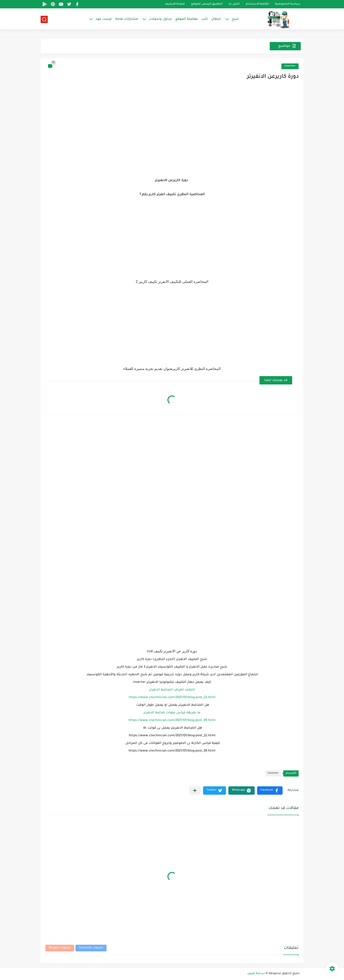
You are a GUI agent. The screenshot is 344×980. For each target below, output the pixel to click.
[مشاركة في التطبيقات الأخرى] (195, 791)
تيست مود (104, 19)
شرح (235, 19)
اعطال (216, 19)
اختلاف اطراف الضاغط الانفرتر (172, 690)
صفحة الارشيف (175, 4)
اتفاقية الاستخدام (257, 4)
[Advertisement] (172, 138)
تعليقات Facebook (91, 948)
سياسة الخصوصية (288, 4)
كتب (204, 19)
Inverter (290, 66)
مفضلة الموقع (187, 19)
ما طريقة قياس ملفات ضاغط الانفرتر (172, 713)
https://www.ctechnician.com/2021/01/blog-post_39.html (172, 720)
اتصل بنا (234, 4)
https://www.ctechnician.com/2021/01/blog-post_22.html (172, 697)
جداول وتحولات (160, 19)
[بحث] (44, 19)
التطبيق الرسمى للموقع (207, 4)
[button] (270, 791)
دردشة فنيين (256, 974)
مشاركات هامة (127, 19)
